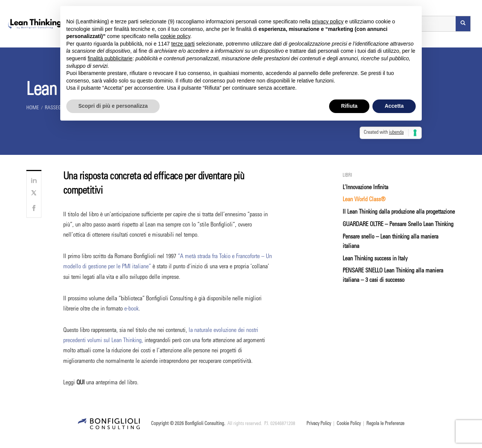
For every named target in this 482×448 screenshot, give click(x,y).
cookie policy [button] (175, 36)
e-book (131, 309)
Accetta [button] (394, 106)
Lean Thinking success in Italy (375, 259)
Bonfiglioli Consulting (204, 424)
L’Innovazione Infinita (365, 188)
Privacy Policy (319, 424)
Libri (347, 176)
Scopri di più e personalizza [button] (113, 106)
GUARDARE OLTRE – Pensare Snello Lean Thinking (398, 225)
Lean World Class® (364, 200)
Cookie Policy (349, 424)
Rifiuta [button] (349, 106)
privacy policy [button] (328, 21)
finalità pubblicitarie (110, 58)
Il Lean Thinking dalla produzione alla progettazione (399, 212)
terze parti (183, 44)
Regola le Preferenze (385, 424)
